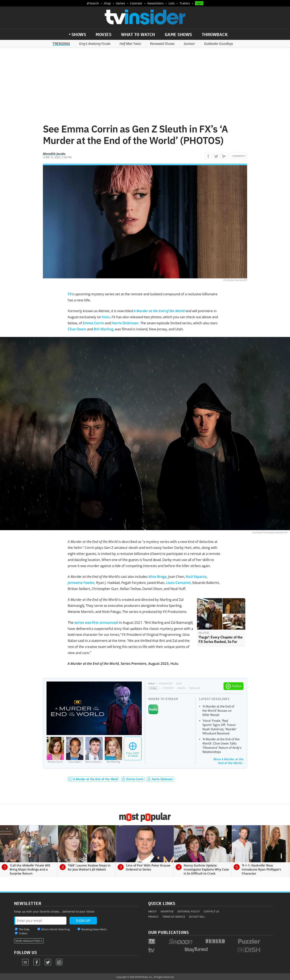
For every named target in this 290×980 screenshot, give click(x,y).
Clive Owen (77, 329)
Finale (95, 44)
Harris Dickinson (125, 323)
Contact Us (211, 911)
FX (70, 294)
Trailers (185, 3)
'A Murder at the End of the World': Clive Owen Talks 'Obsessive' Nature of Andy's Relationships (222, 745)
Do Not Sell (197, 917)
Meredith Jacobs (54, 154)
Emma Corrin (93, 323)
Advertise (167, 911)
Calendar (136, 3)
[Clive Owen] (75, 750)
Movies (104, 34)
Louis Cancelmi (178, 583)
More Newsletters (28, 941)
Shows (79, 34)
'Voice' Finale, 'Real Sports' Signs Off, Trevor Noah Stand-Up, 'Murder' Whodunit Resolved (220, 727)
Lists (172, 3)
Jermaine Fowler (81, 583)
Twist (130, 44)
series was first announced (96, 622)
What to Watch (138, 34)
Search (94, 3)
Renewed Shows (162, 44)
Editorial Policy (189, 911)
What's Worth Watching (55, 929)
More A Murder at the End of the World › (228, 761)
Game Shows (178, 34)
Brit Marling (103, 329)
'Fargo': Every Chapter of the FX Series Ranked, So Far (221, 639)
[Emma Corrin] (55, 750)
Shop (107, 3)
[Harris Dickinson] (94, 750)
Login (199, 3)
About (152, 911)
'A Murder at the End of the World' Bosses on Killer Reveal (218, 710)
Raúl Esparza (196, 577)
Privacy (153, 917)
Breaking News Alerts (94, 929)
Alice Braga (157, 577)
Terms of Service (174, 917)
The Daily (24, 929)
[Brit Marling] (113, 750)
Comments (239, 156)
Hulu (106, 317)
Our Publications (168, 932)
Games (120, 3)
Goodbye (219, 44)
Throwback (215, 34)
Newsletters (155, 3)
